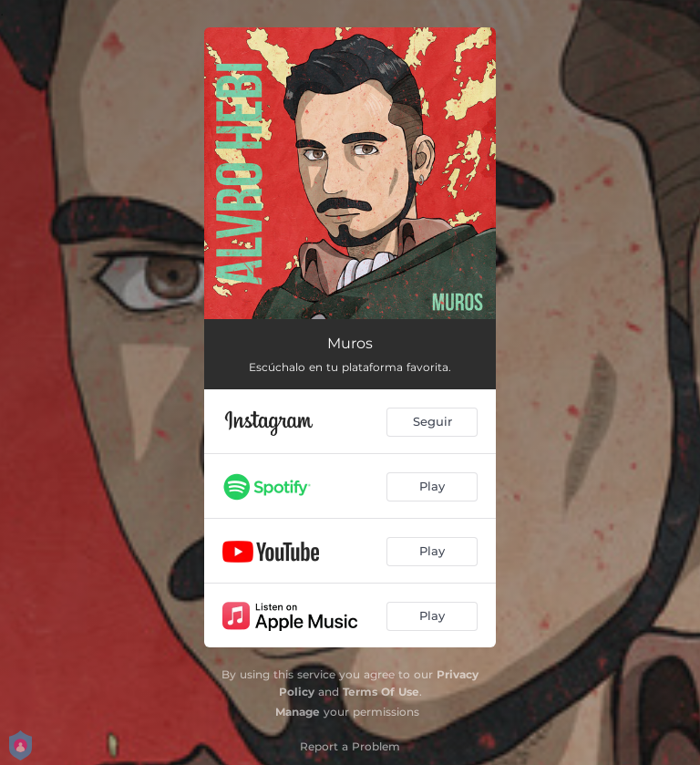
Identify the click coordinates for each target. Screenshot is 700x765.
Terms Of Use (381, 692)
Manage (298, 712)
